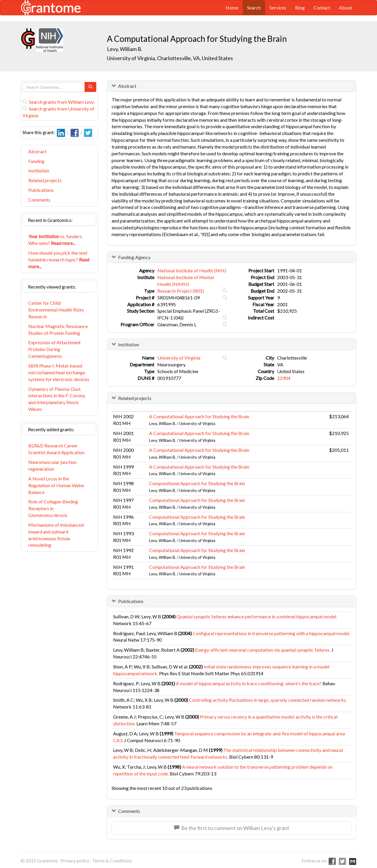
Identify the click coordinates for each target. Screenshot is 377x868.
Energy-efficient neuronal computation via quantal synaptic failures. (263, 650)
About (345, 8)
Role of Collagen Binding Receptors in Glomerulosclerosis (53, 508)
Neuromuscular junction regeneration (52, 465)
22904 (284, 378)
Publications (41, 190)
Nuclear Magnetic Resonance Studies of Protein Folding (58, 330)
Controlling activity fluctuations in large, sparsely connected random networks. (268, 700)
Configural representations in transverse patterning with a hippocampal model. (271, 633)
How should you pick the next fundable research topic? (59, 260)
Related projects (45, 180)
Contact (322, 8)
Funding (36, 161)
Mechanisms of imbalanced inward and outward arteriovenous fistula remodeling (56, 535)
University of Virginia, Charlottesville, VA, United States (170, 58)
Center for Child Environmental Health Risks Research (56, 310)
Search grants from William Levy (58, 102)
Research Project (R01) (181, 291)
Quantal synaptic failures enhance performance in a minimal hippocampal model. (257, 616)
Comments (39, 200)
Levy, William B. (125, 49)
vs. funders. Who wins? (55, 240)
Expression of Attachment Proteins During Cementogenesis (54, 349)
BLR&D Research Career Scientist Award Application (56, 449)
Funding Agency (134, 257)
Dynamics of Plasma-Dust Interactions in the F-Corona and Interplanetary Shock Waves (57, 399)
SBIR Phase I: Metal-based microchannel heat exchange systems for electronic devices (59, 372)
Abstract (37, 151)
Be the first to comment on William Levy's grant (232, 828)
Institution (39, 171)
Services (278, 8)
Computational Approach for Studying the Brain (197, 483)
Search (254, 8)
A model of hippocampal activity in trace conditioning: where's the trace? (249, 683)
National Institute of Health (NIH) (192, 270)
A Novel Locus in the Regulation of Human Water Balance (56, 485)
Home (232, 8)
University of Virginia (179, 358)
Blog (300, 8)
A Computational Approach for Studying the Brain (199, 416)
